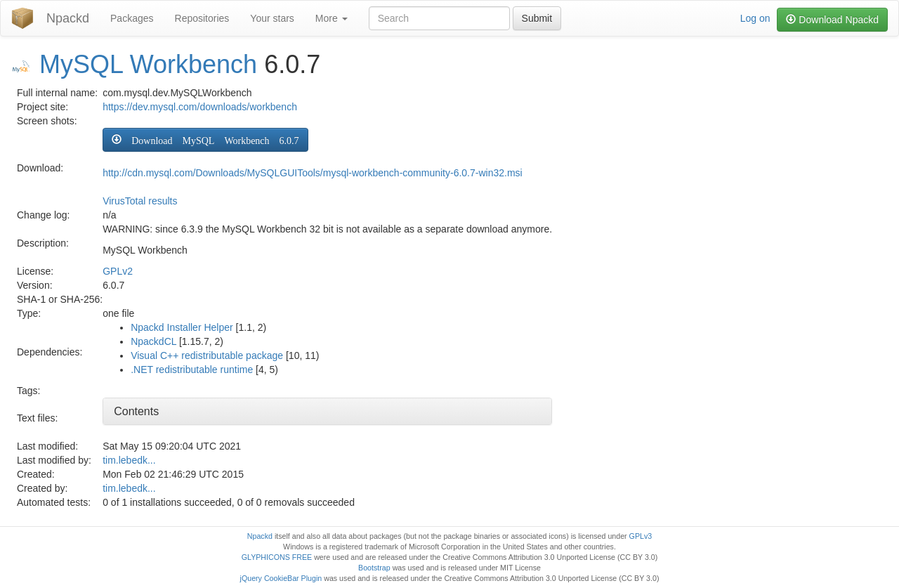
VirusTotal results (140, 201)
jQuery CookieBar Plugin (281, 578)
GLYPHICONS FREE (277, 557)
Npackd (68, 18)
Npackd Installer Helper (182, 327)
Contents (136, 411)
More (332, 18)
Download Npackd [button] (832, 20)
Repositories (202, 18)
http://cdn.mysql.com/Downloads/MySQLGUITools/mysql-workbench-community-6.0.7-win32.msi (313, 173)
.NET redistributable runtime (192, 370)
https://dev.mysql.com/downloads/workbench (200, 107)
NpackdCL (153, 341)
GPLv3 (641, 536)
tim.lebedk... (129, 460)
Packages (132, 18)
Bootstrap (374, 568)
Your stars (272, 18)
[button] (205, 140)
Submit (537, 18)
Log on (755, 18)
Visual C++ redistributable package (207, 355)
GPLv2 (118, 271)
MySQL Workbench (148, 64)
